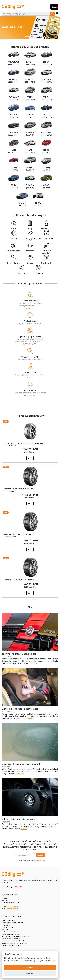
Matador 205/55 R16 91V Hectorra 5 (19, 534)
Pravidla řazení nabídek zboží (11, 939)
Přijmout (30, 967)
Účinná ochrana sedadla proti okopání (20, 709)
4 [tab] (32, 37)
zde (54, 961)
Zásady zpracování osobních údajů (13, 923)
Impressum (5, 930)
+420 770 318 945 (13, 907)
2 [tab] (28, 37)
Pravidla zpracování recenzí (10, 934)
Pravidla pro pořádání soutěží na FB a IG (15, 941)
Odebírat (41, 855)
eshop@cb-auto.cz (12, 909)
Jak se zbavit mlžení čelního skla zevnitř (21, 764)
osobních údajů (40, 861)
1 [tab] (26, 37)
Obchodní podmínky (8, 921)
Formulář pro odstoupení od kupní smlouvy (16, 936)
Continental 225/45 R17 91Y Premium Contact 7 (24, 443)
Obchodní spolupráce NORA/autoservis (14, 943)
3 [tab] (30, 37)
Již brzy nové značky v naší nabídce (19, 654)
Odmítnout (30, 973)
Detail (30, 458)
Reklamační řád (7, 925)
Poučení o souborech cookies (11, 932)
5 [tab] (34, 37)
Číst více (33, 663)
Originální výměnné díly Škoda (11, 945)
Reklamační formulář (8, 927)
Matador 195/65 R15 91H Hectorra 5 (19, 489)
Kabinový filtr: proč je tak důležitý (18, 819)
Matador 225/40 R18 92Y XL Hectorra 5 (20, 580)
